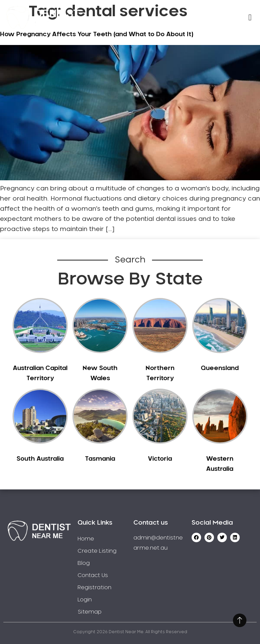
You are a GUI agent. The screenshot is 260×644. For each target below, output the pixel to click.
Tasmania (100, 459)
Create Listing (97, 551)
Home (86, 539)
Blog (84, 563)
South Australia (40, 459)
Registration (94, 588)
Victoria (160, 459)
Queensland (220, 368)
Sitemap (90, 612)
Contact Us (93, 575)
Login (85, 600)
